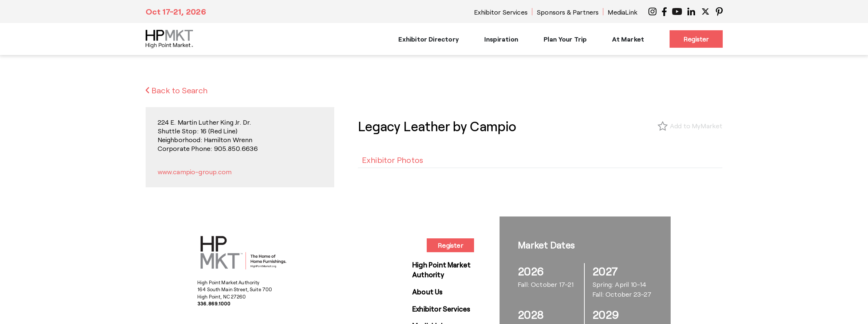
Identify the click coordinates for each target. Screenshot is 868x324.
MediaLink (623, 12)
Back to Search (177, 90)
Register (696, 39)
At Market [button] (628, 39)
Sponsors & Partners (568, 12)
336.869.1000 (214, 304)
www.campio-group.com (195, 172)
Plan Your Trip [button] (565, 39)
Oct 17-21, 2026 (176, 11)
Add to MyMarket (696, 126)
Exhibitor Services (501, 12)
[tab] (393, 160)
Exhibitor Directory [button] (428, 39)
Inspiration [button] (501, 39)
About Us (427, 292)
